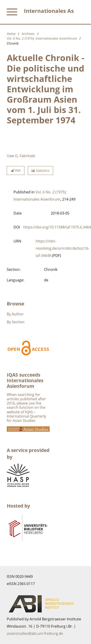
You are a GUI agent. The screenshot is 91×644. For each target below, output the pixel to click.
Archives (28, 34)
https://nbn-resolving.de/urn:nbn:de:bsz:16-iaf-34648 (63, 248)
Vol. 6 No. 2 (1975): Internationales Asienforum (42, 38)
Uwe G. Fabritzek (21, 156)
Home (11, 34)
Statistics (40, 171)
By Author (15, 314)
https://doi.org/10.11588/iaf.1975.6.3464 (57, 227)
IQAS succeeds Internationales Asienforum (25, 380)
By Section (16, 322)
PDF (16, 171)
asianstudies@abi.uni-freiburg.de (35, 633)
